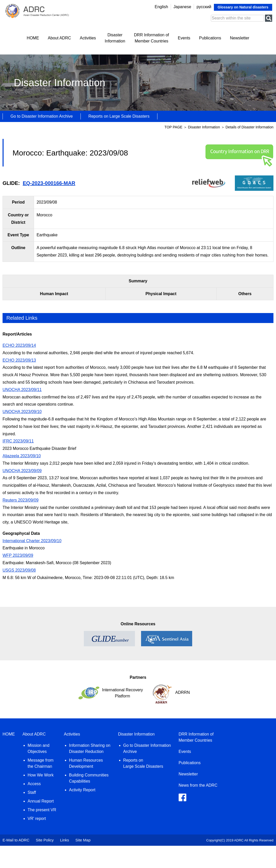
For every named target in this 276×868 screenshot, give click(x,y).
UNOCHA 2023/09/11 (22, 390)
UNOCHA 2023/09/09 (22, 471)
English (161, 7)
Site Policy (45, 840)
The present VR (42, 810)
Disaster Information (204, 127)
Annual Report (41, 801)
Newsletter (240, 38)
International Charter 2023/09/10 (32, 541)
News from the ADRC (198, 785)
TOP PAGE (174, 127)
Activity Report (82, 790)
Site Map (83, 840)
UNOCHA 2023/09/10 (22, 412)
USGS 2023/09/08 (19, 570)
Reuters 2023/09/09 (21, 500)
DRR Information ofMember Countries (151, 38)
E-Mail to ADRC (16, 840)
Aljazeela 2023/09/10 (22, 456)
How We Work (41, 775)
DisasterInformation (115, 38)
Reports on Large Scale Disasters (119, 116)
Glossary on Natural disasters (243, 7)
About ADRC (59, 38)
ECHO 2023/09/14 (19, 345)
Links (65, 840)
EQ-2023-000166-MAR (49, 183)
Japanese (182, 7)
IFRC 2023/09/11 (18, 441)
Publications (210, 38)
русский (204, 7)
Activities (88, 38)
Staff (32, 792)
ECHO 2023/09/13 (19, 360)
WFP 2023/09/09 (18, 555)
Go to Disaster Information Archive (42, 116)
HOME (33, 38)
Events (184, 38)
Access (34, 784)
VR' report (37, 819)
